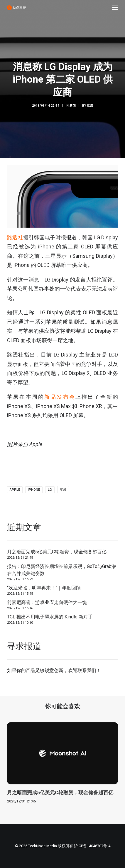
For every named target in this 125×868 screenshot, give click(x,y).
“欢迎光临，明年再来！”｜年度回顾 (44, 588)
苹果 (63, 490)
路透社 (15, 237)
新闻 (73, 106)
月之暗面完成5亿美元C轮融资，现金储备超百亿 (57, 552)
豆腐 (90, 106)
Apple (15, 490)
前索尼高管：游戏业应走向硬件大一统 (47, 602)
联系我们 (87, 670)
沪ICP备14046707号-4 (92, 846)
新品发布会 (60, 397)
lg (50, 490)
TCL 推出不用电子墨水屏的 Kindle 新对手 (50, 617)
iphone (34, 490)
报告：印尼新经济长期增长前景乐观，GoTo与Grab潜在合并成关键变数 (62, 570)
